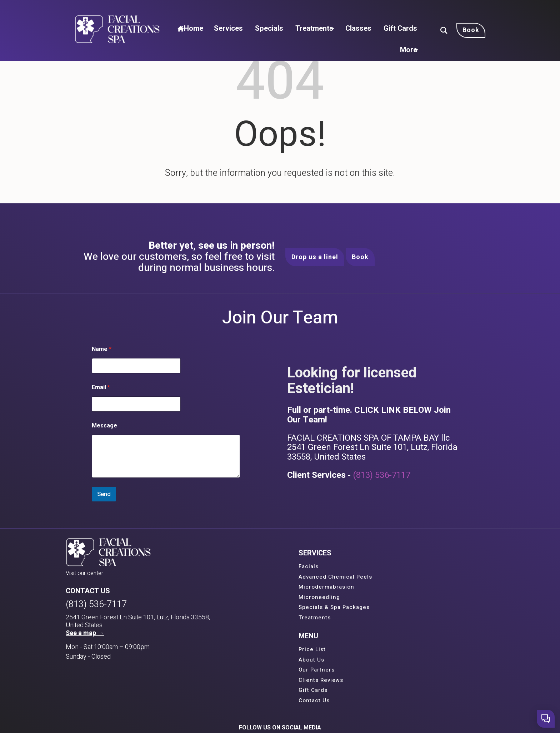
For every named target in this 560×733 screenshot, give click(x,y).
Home (205, 10)
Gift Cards (405, 10)
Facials (242, 567)
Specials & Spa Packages (267, 608)
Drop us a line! (315, 257)
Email (101, 388)
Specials (278, 10)
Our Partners (384, 587)
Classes (366, 10)
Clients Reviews (388, 598)
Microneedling (252, 598)
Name (102, 350)
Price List (379, 567)
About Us (379, 577)
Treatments (321, 10)
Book (360, 257)
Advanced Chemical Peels (269, 577)
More (410, 28)
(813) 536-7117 (382, 476)
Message (105, 426)
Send (104, 494)
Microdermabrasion (260, 587)
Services (241, 10)
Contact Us (381, 618)
